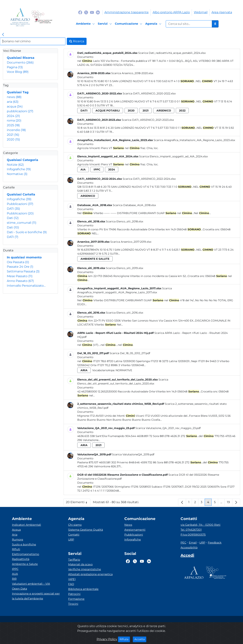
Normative (17, 174)
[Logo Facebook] (80, 12)
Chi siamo (75, 525)
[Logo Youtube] (92, 12)
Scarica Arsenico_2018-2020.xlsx (132, 73)
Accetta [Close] (140, 639)
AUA (15, 574)
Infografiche (19, 169)
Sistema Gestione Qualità (86, 530)
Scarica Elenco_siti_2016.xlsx (125, 313)
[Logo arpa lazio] (20, 17)
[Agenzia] (154, 24)
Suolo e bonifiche (24, 544)
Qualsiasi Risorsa (21, 58)
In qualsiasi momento (24, 257)
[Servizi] (105, 24)
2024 (13, 116)
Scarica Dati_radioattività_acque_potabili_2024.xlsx (172, 53)
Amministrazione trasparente (127, 12)
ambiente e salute (95, 259)
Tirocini (73, 604)
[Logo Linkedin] (98, 12)
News (128, 525)
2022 (182, 111)
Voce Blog (18, 72)
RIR (14, 579)
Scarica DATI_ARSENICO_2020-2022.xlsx (149, 93)
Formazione (76, 599)
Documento (20, 62)
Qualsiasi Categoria (22, 160)
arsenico (164, 111)
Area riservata (222, 12)
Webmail (201, 12)
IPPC (15, 569)
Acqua (16, 530)
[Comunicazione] (129, 24)
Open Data (19, 589)
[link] (3, 35)
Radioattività (21, 559)
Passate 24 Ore (20, 267)
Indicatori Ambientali (26, 525)
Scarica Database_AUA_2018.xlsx (134, 205)
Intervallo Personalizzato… (26, 286)
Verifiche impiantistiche (85, 569)
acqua (15, 106)
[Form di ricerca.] (189, 24)
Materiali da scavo (80, 564)
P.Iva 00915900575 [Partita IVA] (193, 535)
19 (230, 503)
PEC (183, 543)
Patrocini (74, 594)
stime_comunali (22, 223)
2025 (13, 125)
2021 (13, 135)
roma (14, 120)
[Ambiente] (86, 24)
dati (84, 111)
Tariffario (74, 560)
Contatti (74, 535)
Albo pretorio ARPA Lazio (171, 12)
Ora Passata (18, 262)
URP (71, 540)
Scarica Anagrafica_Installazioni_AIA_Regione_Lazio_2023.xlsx (194, 140)
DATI (13, 209)
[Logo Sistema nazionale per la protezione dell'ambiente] (42, 17)
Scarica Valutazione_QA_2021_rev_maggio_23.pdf (168, 428)
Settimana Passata (23, 271)
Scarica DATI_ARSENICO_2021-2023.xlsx (148, 120)
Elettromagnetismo (26, 554)
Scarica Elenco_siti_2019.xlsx (125, 268)
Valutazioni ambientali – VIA (31, 584)
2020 (13, 139)
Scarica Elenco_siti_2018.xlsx (125, 221)
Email (193, 543)
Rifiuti (16, 549)
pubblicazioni (20, 111)
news (14, 97)
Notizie (15, 165)
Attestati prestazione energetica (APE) (90, 577)
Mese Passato (20, 276)
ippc (97, 169)
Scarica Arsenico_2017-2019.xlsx (131, 242)
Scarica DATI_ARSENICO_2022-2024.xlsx (149, 179)
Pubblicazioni (20, 204)
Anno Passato (20, 281)
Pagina (15, 67)
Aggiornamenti (135, 530)
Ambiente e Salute (25, 564)
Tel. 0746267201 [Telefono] (191, 530)
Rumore (18, 540)
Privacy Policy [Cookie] (107, 639)
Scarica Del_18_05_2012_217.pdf (130, 353)
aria (13, 102)
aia (83, 169)
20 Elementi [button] (78, 503)
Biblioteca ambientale (83, 589)
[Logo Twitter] (86, 12)
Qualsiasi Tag (18, 92)
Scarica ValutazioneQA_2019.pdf (133, 454)
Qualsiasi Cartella (21, 194)
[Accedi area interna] (187, 556)
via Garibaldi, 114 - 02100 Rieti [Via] (200, 525)
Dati (13, 218)
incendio (16, 130)
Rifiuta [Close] (125, 639)
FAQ (71, 584)
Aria (15, 535)
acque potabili (108, 111)
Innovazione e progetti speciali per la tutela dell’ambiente (36, 596)
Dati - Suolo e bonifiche (27, 232)
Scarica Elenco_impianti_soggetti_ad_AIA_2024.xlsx (173, 156)
